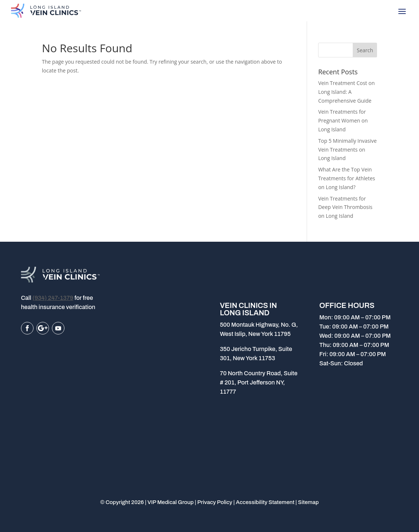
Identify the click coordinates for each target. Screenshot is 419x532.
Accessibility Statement (265, 502)
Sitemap (308, 502)
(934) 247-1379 (53, 298)
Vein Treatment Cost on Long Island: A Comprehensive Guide (346, 92)
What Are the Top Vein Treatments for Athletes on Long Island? (347, 178)
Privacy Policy (215, 502)
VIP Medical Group (171, 502)
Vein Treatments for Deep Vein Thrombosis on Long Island (345, 207)
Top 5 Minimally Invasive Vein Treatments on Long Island (347, 150)
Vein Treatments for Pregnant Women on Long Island (343, 120)
